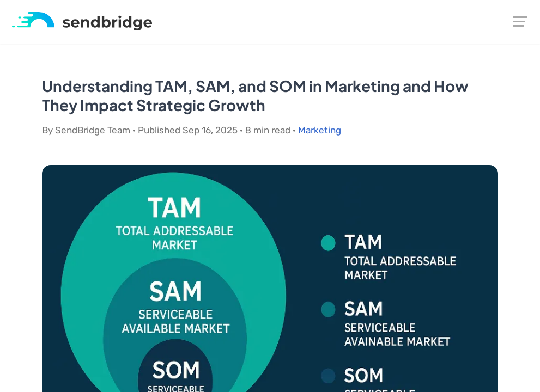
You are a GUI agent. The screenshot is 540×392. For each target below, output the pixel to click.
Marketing (320, 130)
